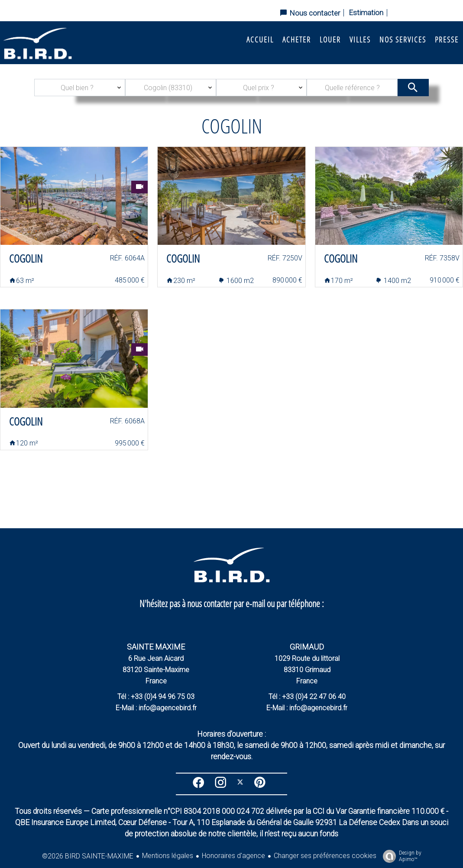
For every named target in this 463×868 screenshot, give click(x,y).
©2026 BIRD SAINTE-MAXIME (88, 856)
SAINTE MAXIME (156, 647)
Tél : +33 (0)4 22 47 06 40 (307, 697)
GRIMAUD (307, 647)
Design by (400, 856)
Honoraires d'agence (233, 856)
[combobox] (80, 88)
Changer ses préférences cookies (325, 856)
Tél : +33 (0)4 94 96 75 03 (156, 697)
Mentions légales (168, 856)
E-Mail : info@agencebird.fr (156, 708)
